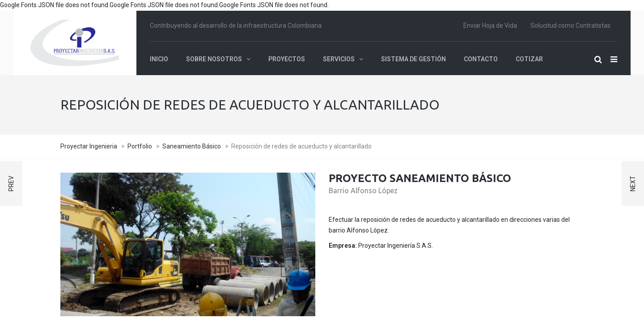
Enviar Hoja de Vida (490, 25)
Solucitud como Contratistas (570, 25)
